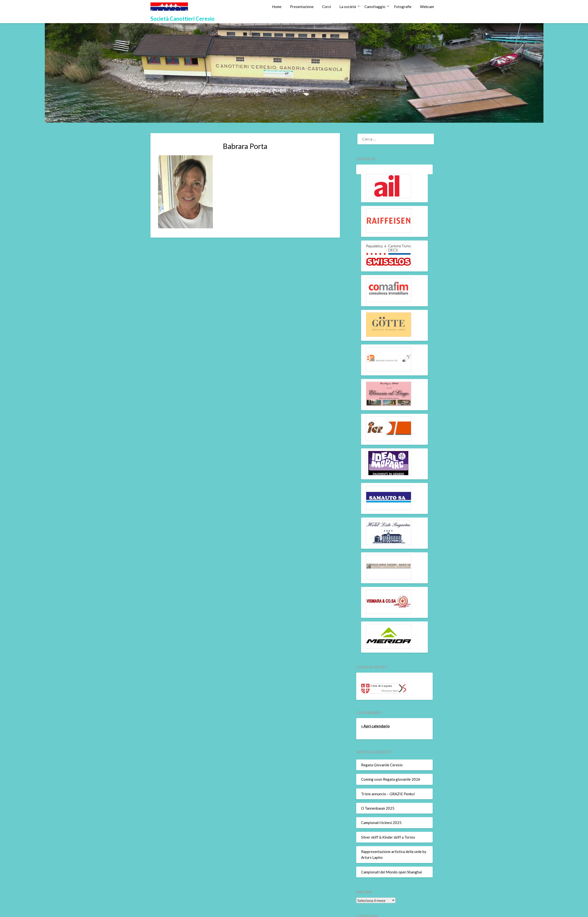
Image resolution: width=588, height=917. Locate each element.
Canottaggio (375, 7)
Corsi (327, 7)
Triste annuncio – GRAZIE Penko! (388, 794)
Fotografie (403, 7)
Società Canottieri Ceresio (182, 19)
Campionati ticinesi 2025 (381, 823)
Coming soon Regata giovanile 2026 (391, 779)
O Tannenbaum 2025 (378, 808)
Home (277, 7)
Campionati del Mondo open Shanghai (392, 872)
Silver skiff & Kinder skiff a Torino (388, 837)
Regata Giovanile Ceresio (382, 765)
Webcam (427, 7)
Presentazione (302, 7)
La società (348, 7)
